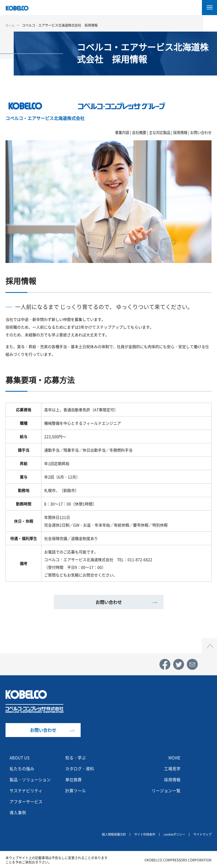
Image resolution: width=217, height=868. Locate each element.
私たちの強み (23, 768)
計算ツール (76, 790)
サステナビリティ (27, 790)
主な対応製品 (160, 132)
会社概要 (139, 132)
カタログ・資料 (81, 768)
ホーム (10, 25)
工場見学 (172, 768)
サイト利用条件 (140, 834)
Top (210, 641)
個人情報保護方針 (108, 834)
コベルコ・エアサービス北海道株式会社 (45, 118)
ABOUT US (21, 757)
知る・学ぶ (76, 757)
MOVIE (174, 757)
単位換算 (74, 779)
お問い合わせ (201, 132)
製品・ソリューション (32, 779)
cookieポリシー (172, 834)
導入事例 (18, 812)
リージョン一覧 (165, 790)
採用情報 (180, 132)
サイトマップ (202, 834)
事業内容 (122, 132)
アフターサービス (27, 801)
